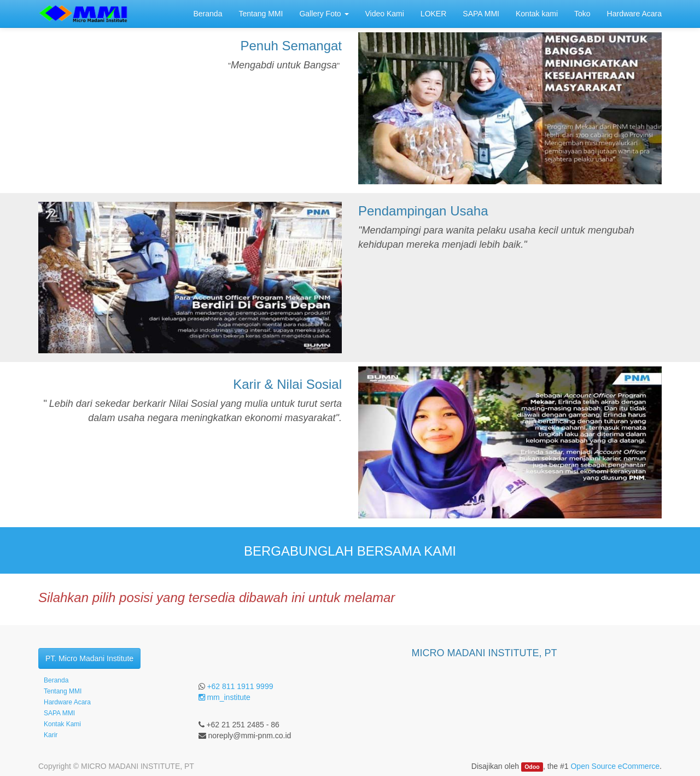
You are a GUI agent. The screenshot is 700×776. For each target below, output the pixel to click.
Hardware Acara (67, 702)
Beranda (56, 680)
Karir (51, 735)
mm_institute (224, 697)
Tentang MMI (63, 691)
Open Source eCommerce (615, 766)
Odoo (532, 767)
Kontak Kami (62, 724)
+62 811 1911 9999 (240, 686)
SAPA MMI (59, 713)
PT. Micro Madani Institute (89, 658)
